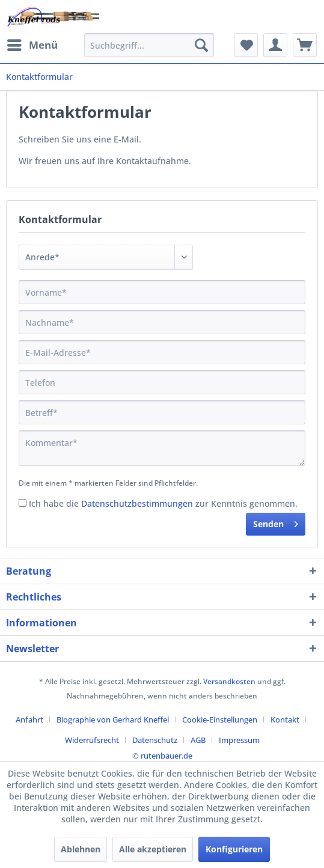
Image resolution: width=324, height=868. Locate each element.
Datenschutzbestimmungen (137, 503)
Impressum (239, 740)
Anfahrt (29, 720)
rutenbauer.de (167, 756)
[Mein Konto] (275, 45)
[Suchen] (201, 45)
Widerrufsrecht (92, 740)
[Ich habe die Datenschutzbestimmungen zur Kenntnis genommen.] (23, 503)
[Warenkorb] (305, 45)
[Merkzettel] (246, 45)
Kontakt (285, 720)
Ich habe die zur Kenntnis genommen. (163, 503)
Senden (276, 522)
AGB (198, 740)
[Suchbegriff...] (149, 45)
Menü (32, 44)
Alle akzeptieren (153, 849)
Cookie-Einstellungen (220, 720)
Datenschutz (155, 740)
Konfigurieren (234, 849)
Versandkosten (229, 681)
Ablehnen (81, 849)
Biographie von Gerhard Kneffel (113, 720)
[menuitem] (32, 45)
